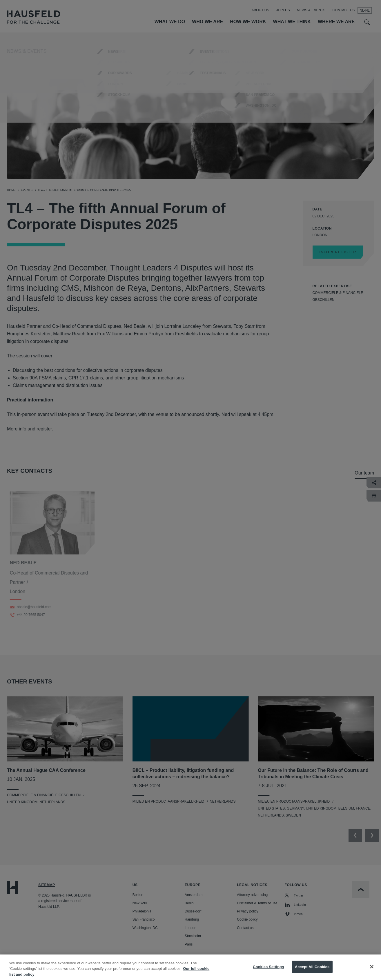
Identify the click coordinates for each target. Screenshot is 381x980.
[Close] (372, 972)
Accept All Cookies (312, 971)
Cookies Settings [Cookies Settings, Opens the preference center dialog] (268, 971)
